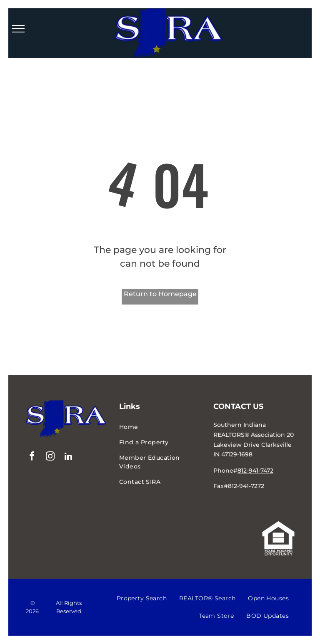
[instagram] (50, 457)
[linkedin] (68, 457)
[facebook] (32, 457)
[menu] (18, 29)
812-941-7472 (255, 471)
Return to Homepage (160, 294)
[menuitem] (160, 427)
